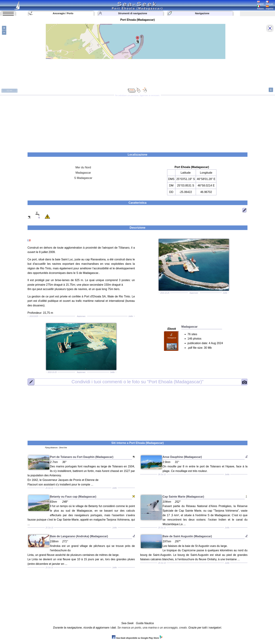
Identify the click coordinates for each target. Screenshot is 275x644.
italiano (260, 8)
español (270, 8)
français (270, 3)
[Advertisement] (137, 123)
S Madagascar (83, 178)
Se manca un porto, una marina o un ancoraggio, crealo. (152, 628)
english (260, 3)
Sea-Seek (137, 4)
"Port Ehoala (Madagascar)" (138, 382)
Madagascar (83, 173)
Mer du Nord (83, 167)
